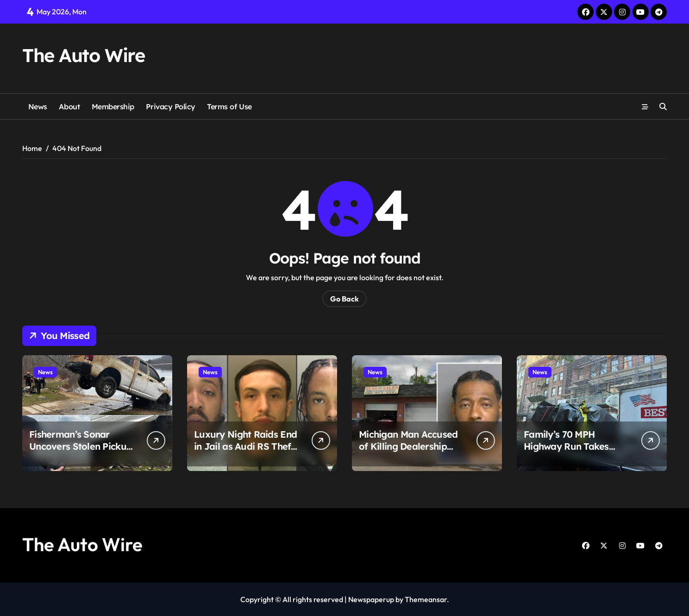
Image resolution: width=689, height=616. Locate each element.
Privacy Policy (170, 107)
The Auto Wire (83, 55)
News (38, 107)
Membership (113, 107)
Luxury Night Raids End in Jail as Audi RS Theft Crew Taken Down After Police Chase (245, 452)
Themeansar (426, 599)
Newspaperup (371, 599)
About (69, 107)
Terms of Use (229, 107)
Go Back (344, 299)
